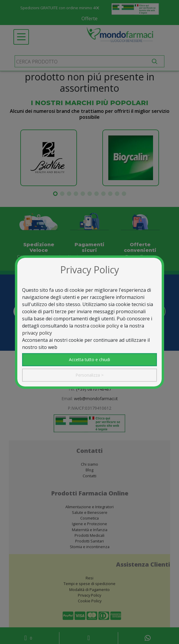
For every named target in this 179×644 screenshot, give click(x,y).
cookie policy (105, 326)
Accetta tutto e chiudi (89, 360)
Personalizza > (89, 375)
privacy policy (37, 333)
